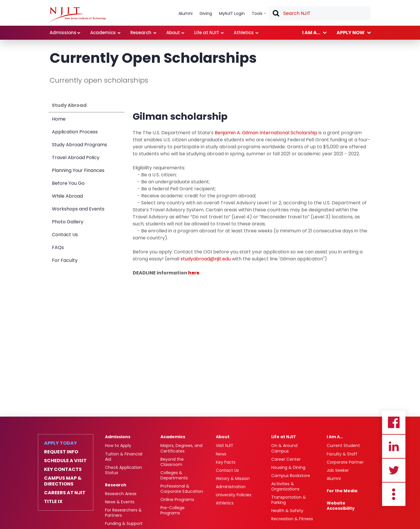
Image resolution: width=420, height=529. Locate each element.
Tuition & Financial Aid (124, 457)
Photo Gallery (68, 222)
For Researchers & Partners (123, 513)
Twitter (394, 470)
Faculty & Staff (342, 454)
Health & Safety (287, 511)
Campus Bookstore (291, 476)
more (394, 494)
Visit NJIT (225, 446)
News (221, 454)
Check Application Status (124, 470)
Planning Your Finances (78, 170)
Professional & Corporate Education (182, 489)
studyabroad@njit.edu (206, 259)
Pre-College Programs (173, 510)
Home (59, 119)
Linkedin (394, 446)
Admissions (118, 437)
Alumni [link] (185, 13)
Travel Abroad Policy (76, 158)
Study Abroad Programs (79, 145)
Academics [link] (103, 33)
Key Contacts (63, 469)
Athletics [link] (244, 33)
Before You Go (68, 183)
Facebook (394, 422)
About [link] (173, 33)
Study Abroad (69, 105)
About (223, 437)
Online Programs (177, 500)
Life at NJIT (284, 437)
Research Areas (121, 494)
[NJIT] (78, 15)
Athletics (225, 503)
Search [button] (276, 14)
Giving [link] (206, 13)
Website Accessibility (341, 506)
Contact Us (65, 235)
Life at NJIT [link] (207, 33)
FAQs (58, 247)
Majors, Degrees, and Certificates (181, 448)
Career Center (286, 459)
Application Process (75, 132)
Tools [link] (257, 13)
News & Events (120, 502)
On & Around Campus (284, 448)
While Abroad (67, 196)
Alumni (334, 478)
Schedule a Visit (65, 461)
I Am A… (335, 437)
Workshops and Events (78, 209)
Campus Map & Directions (63, 481)
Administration (231, 487)
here (194, 273)
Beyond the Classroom (172, 462)
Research (116, 485)
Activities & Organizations (285, 486)
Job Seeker (338, 470)
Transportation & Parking (289, 500)
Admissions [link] (63, 33)
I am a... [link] (311, 33)
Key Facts (226, 462)
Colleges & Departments (174, 475)
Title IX (53, 502)
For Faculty (65, 260)
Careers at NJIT (65, 493)
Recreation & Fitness (292, 519)
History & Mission (233, 478)
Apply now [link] (351, 33)
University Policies (234, 495)
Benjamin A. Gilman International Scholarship (266, 133)
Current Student (343, 446)
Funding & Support (124, 523)
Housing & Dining (288, 467)
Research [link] (141, 33)
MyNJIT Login (232, 13)
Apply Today (61, 443)
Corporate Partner (345, 462)
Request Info (61, 452)
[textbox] (320, 13)
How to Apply (118, 446)
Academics (173, 437)
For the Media (342, 491)
